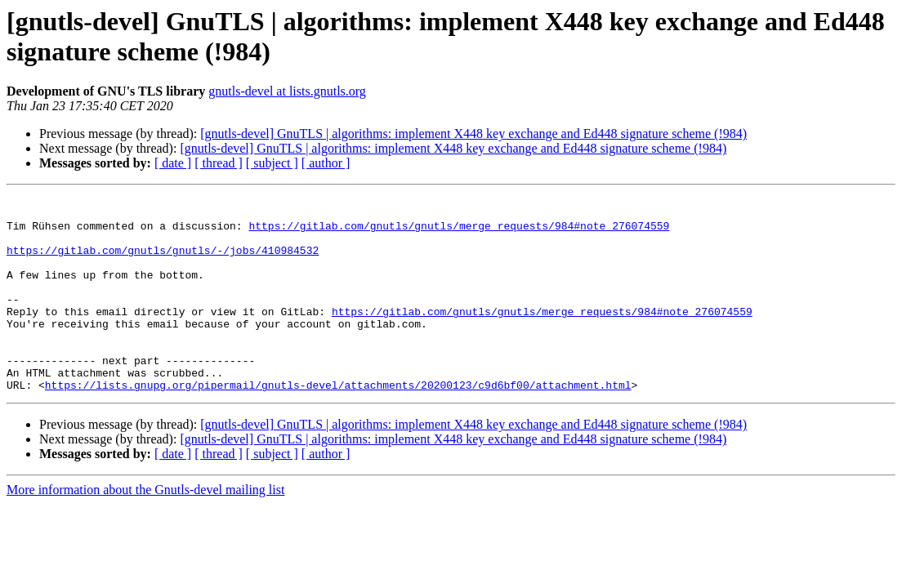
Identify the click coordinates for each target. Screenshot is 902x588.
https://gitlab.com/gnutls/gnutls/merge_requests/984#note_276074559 (459, 233)
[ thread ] (219, 163)
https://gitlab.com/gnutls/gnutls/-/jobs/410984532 (163, 262)
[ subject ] (272, 163)
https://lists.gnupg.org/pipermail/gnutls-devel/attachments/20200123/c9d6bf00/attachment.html (338, 424)
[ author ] (326, 163)
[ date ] (173, 163)
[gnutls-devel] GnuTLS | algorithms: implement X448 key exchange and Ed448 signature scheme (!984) (473, 134)
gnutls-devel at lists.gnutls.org (287, 91)
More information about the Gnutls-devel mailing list (145, 529)
